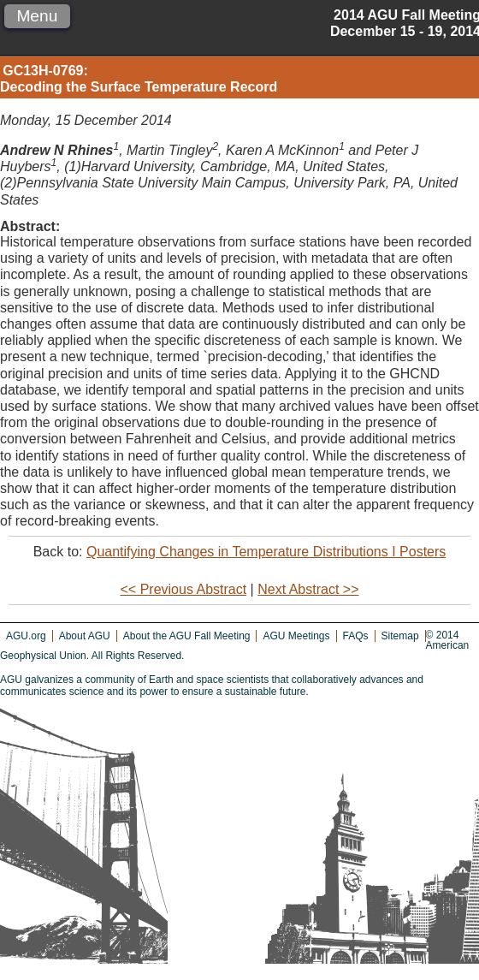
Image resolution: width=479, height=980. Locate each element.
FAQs (356, 636)
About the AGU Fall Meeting (187, 636)
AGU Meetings (296, 636)
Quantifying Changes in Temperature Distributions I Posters (266, 552)
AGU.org (26, 636)
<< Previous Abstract (184, 589)
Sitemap (400, 636)
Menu (37, 16)
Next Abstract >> (308, 589)
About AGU (85, 636)
